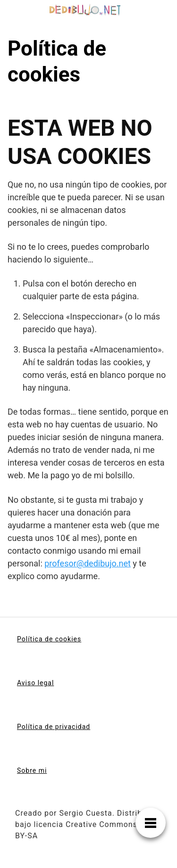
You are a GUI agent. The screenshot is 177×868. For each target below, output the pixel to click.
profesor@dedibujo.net (88, 563)
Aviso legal (35, 683)
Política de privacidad (54, 727)
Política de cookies (49, 639)
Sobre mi (32, 770)
